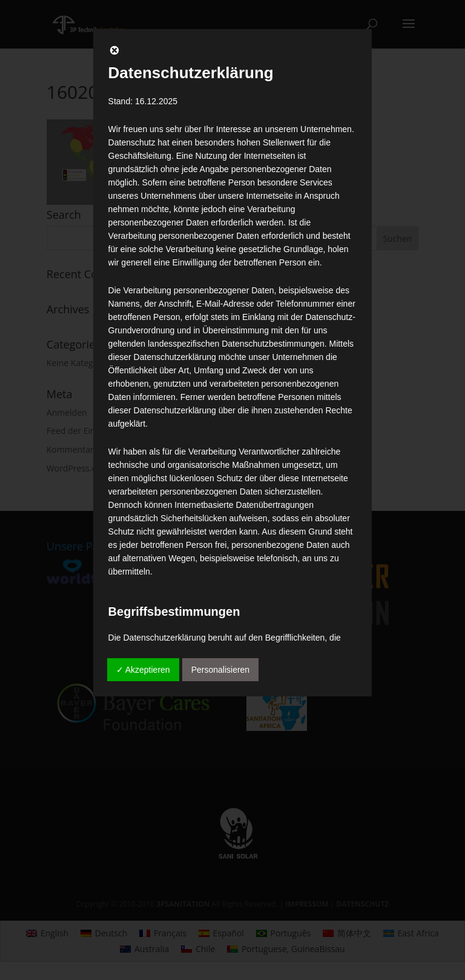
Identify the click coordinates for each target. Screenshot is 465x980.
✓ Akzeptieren (143, 670)
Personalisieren (221, 670)
